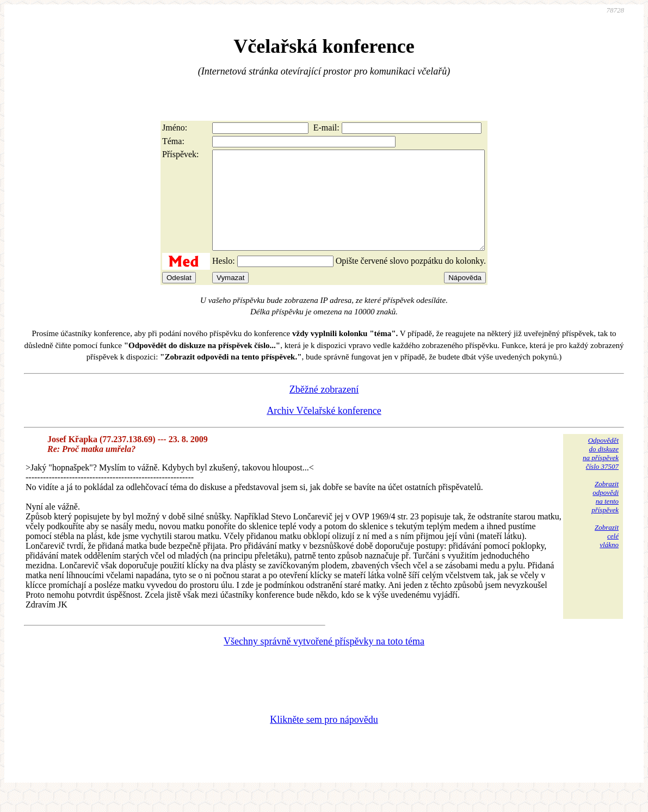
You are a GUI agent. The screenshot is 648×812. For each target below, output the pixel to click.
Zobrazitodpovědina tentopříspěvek (605, 516)
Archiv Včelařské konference (324, 430)
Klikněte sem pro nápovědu (324, 739)
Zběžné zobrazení (324, 409)
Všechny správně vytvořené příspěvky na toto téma (324, 661)
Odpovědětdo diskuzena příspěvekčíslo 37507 (601, 473)
